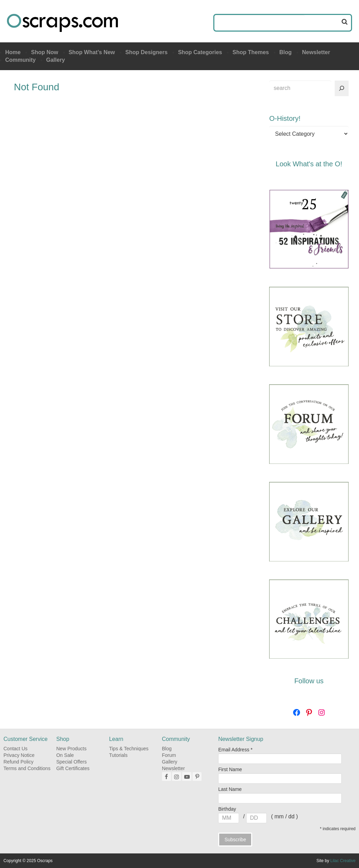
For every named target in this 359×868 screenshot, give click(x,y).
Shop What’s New (92, 52)
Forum (169, 755)
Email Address (235, 750)
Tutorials (118, 755)
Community (20, 60)
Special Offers (71, 762)
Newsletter (316, 52)
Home (13, 52)
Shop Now (44, 52)
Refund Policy (18, 762)
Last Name (230, 789)
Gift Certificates (73, 768)
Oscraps (62, 23)
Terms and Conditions (27, 768)
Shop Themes (251, 52)
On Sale (65, 755)
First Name (230, 769)
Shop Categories (200, 52)
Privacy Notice (19, 755)
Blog (285, 52)
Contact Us (15, 749)
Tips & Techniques (129, 749)
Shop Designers (146, 52)
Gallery (55, 60)
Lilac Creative (343, 861)
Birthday (227, 809)
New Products (71, 749)
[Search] (342, 88)
